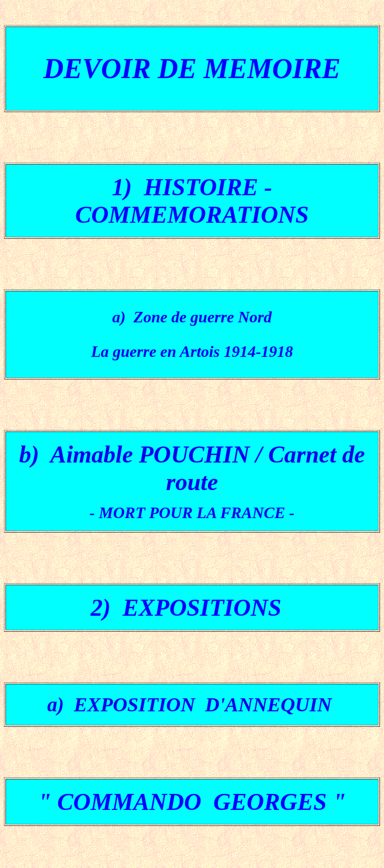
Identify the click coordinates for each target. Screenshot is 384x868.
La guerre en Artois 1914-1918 (192, 351)
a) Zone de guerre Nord (192, 317)
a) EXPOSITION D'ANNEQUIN (192, 705)
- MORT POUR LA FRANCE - (192, 513)
